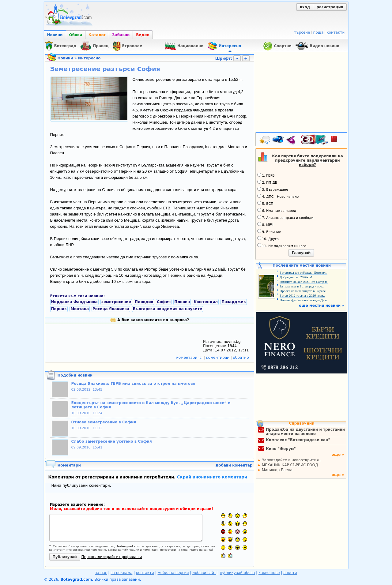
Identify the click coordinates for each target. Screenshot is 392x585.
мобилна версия (173, 573)
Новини (55, 35)
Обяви (76, 35)
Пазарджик (234, 302)
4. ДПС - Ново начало (278, 196)
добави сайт (204, 573)
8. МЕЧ (265, 224)
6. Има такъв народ (277, 210)
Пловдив (144, 302)
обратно (241, 358)
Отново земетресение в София (104, 422)
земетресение (116, 302)
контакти (335, 32)
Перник (59, 309)
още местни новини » (322, 306)
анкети (290, 573)
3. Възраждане (273, 189)
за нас (101, 573)
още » (338, 455)
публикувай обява (237, 573)
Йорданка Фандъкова (74, 302)
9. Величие (269, 231)
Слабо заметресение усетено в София (112, 441)
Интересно (89, 58)
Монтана (80, 309)
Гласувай (301, 253)
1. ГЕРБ (266, 175)
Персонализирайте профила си (112, 557)
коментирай (218, 358)
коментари (190, 358)
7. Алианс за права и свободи (285, 217)
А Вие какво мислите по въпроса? (149, 320)
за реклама (121, 573)
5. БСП (265, 203)
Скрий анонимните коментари (212, 477)
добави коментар (234, 465)
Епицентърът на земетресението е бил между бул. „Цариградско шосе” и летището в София (151, 405)
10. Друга (268, 238)
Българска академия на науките (168, 309)
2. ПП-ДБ (267, 182)
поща (318, 32)
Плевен (182, 302)
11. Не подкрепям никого (282, 246)
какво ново (269, 573)
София (164, 302)
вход (305, 7)
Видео (143, 35)
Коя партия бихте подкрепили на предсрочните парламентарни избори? (307, 160)
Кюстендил (206, 302)
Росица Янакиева (111, 309)
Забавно (121, 35)
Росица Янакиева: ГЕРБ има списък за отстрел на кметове (133, 384)
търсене (302, 32)
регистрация (330, 7)
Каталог (97, 35)
